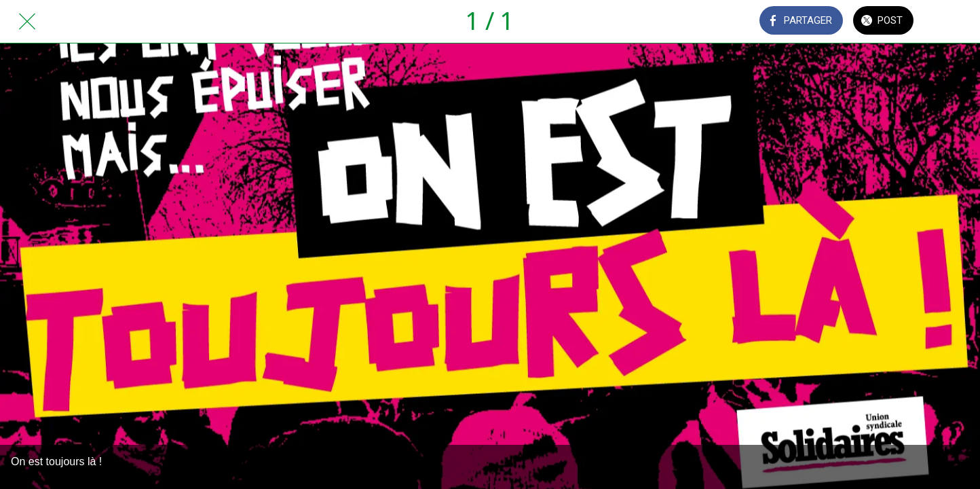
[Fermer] (27, 22)
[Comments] (953, 22)
